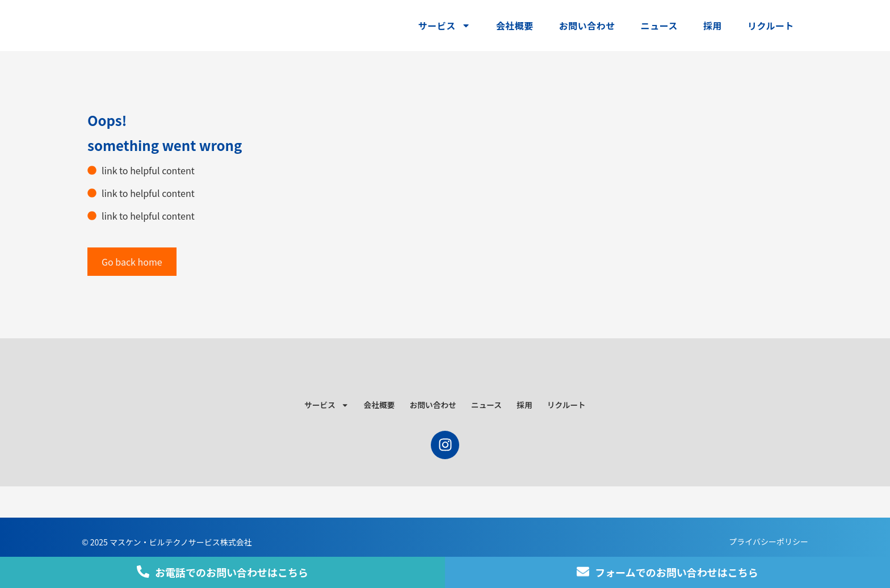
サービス (444, 26)
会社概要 (515, 26)
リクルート (771, 26)
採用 (713, 26)
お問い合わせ (587, 26)
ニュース (659, 26)
